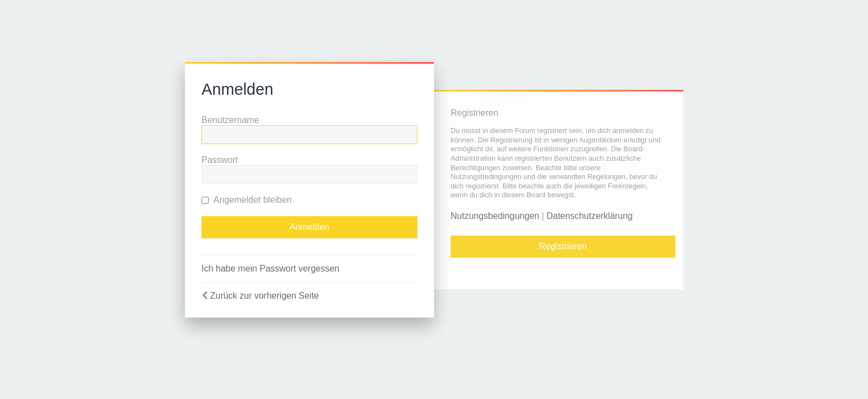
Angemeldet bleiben (247, 200)
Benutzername (230, 120)
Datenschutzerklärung (590, 216)
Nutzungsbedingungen (495, 216)
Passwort (220, 160)
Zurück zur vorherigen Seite (264, 296)
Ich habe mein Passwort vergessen (270, 268)
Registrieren (563, 246)
